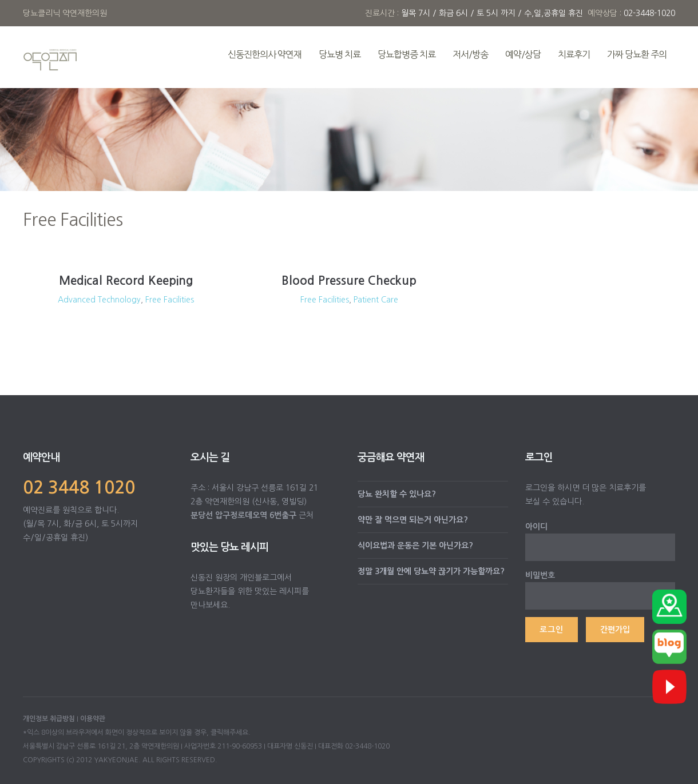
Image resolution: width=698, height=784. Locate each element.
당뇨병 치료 (340, 54)
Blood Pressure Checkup (349, 280)
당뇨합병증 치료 (406, 54)
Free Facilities (170, 300)
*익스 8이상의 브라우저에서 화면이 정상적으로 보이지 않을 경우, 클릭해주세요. (137, 733)
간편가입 (615, 630)
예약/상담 (523, 54)
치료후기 (574, 54)
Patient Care (376, 300)
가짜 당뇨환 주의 (637, 54)
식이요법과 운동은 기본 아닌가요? (415, 546)
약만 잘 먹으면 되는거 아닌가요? (413, 520)
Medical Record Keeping (126, 280)
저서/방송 (470, 54)
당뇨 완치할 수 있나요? (397, 494)
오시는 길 (210, 457)
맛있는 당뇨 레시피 (229, 547)
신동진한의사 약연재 (265, 54)
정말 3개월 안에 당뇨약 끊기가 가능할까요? (431, 571)
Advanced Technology (99, 300)
